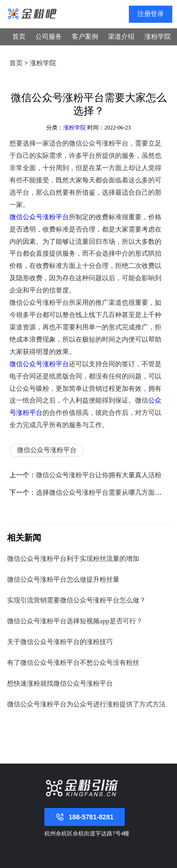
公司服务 (49, 37)
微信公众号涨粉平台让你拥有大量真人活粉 (99, 475)
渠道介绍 (121, 37)
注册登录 (151, 14)
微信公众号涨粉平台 (39, 217)
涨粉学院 (158, 37)
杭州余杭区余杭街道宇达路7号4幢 (87, 834)
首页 (19, 37)
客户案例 (85, 37)
